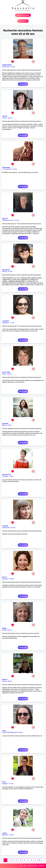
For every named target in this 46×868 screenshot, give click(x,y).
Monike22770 (7, 475)
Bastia (4, 630)
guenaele (5, 423)
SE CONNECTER (23, 21)
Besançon (5, 579)
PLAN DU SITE (32, 866)
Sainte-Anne (6, 528)
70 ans (13, 67)
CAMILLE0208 (7, 65)
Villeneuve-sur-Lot (8, 220)
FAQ (21, 866)
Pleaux (4, 681)
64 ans (15, 169)
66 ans (9, 630)
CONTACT (41, 866)
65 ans (20, 732)
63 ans (9, 374)
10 (39, 860)
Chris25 (5, 116)
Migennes (5, 835)
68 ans (10, 681)
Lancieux (5, 476)
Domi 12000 (6, 372)
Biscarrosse (6, 67)
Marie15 (5, 679)
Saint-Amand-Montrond (10, 732)
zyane (4, 731)
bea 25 (4, 577)
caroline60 (6, 321)
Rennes (5, 272)
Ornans (5, 118)
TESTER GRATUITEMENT (23, 15)
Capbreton (6, 323)
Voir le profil (23, 84)
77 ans (17, 220)
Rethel (4, 425)
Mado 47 (5, 219)
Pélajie (4, 628)
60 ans (10, 118)
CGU (25, 866)
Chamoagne (6, 167)
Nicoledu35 (6, 270)
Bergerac (5, 784)
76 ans (10, 272)
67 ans (11, 784)
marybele (5, 526)
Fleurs (4, 782)
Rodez (4, 374)
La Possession (7, 169)
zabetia (5, 833)
